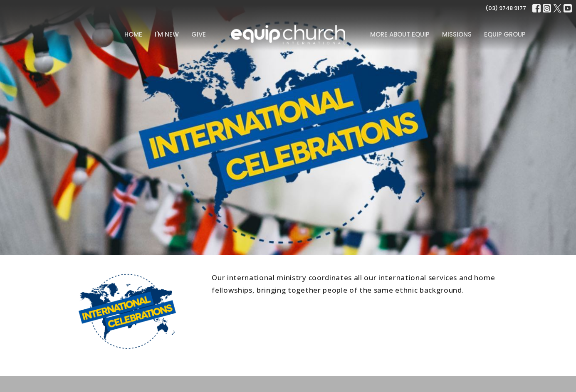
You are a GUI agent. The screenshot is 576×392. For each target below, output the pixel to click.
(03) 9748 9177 (506, 8)
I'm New (167, 34)
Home (133, 34)
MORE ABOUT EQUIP (400, 34)
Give (199, 34)
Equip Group (505, 34)
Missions (457, 34)
